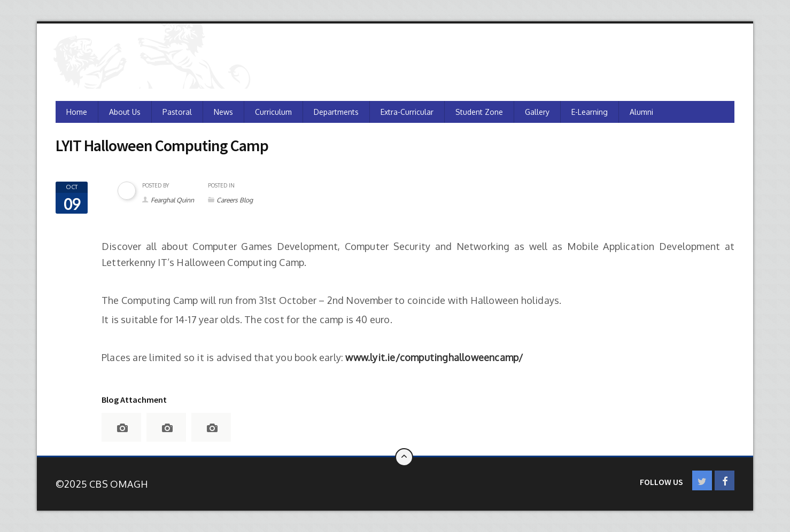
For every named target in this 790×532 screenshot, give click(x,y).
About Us (125, 112)
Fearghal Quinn (172, 200)
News (223, 112)
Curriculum (273, 112)
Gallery (537, 112)
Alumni (641, 112)
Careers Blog (235, 200)
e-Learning (590, 112)
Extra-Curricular (407, 112)
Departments (336, 112)
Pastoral (177, 112)
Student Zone (479, 112)
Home (77, 112)
